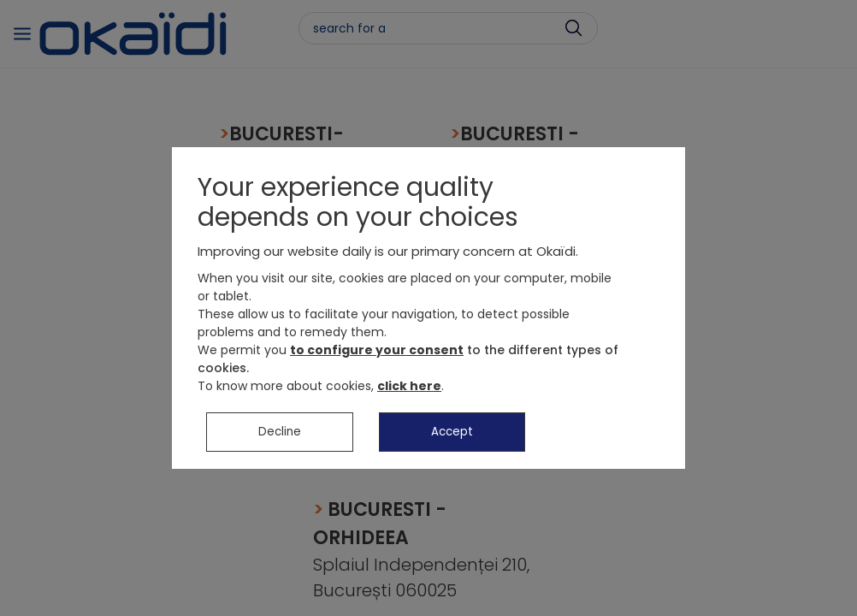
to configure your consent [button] (377, 352)
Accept (452, 434)
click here (409, 388)
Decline (280, 434)
